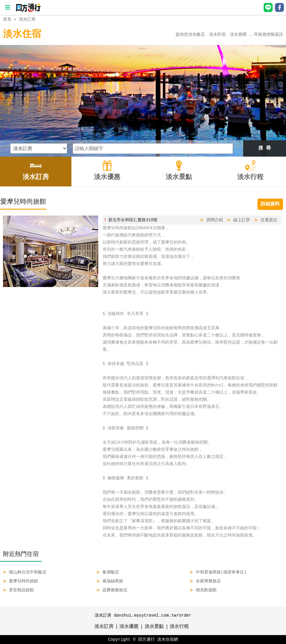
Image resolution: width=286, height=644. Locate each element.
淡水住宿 (22, 34)
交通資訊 (269, 220)
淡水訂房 (27, 19)
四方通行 (146, 639)
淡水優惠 (129, 627)
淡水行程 (179, 627)
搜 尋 (265, 148)
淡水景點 (154, 627)
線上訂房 (242, 220)
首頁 (7, 19)
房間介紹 (215, 220)
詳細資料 (270, 204)
